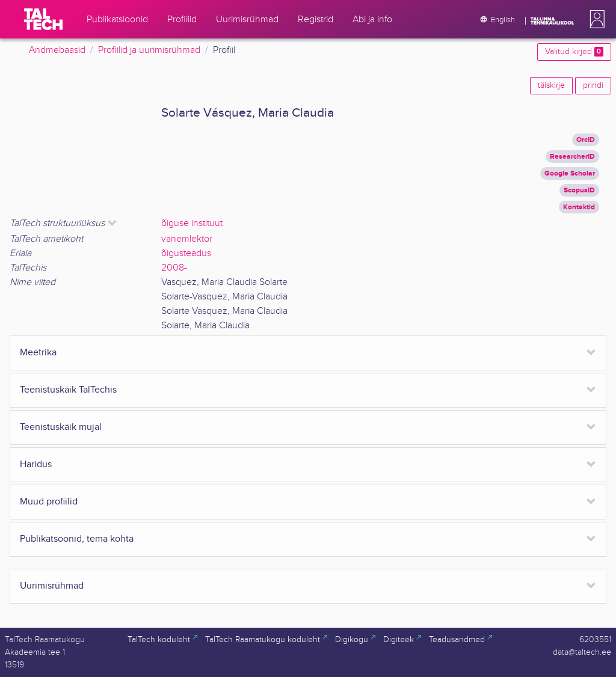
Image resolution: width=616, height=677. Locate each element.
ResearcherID (572, 157)
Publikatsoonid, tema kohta (77, 539)
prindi (593, 85)
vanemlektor (187, 239)
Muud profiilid (49, 502)
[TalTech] (43, 19)
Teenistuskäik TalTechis (68, 390)
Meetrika (38, 353)
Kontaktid (579, 207)
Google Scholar (570, 173)
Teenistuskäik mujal (61, 427)
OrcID (586, 140)
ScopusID (579, 190)
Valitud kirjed (574, 52)
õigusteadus (186, 253)
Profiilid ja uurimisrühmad (149, 50)
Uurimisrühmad (52, 586)
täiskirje (551, 85)
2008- (174, 268)
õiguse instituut (192, 223)
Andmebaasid (57, 50)
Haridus (36, 464)
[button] (595, 19)
